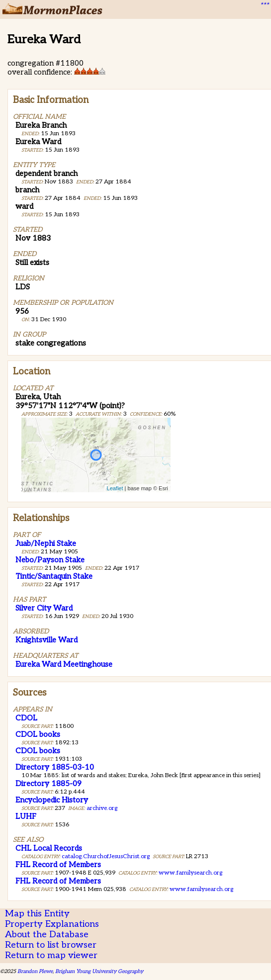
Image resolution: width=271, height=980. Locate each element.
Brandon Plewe (35, 971)
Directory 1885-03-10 (55, 767)
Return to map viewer (51, 955)
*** (264, 5)
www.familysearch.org (190, 873)
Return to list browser (51, 945)
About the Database (47, 935)
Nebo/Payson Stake (50, 560)
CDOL (26, 718)
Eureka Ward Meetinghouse (64, 664)
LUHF (26, 816)
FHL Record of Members (58, 865)
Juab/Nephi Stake (46, 543)
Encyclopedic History (52, 800)
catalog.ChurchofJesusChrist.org (106, 856)
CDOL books (38, 734)
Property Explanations (52, 924)
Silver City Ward (44, 608)
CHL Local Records (49, 848)
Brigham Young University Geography (99, 971)
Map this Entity (37, 914)
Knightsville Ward (46, 640)
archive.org (102, 808)
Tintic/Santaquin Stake (54, 576)
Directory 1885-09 (48, 784)
